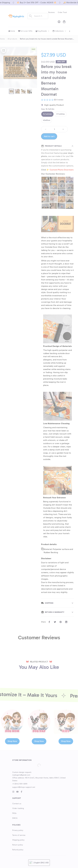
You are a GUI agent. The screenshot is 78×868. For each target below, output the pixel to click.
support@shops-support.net (24, 826)
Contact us (17, 842)
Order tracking (18, 847)
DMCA (15, 856)
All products (12, 39)
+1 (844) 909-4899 (20, 822)
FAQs (14, 852)
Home (2, 39)
